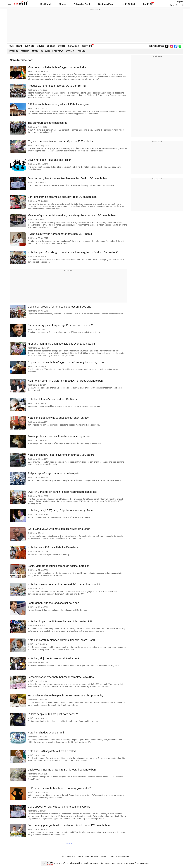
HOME (11, 46)
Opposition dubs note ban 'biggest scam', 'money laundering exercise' (68, 362)
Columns (45, 51)
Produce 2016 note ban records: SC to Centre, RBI (57, 86)
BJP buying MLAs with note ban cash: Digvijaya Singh (59, 529)
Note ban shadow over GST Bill (46, 733)
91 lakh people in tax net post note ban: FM (53, 714)
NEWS (19, 46)
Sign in (180, 2)
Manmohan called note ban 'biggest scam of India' (57, 67)
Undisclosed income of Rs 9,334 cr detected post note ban (62, 770)
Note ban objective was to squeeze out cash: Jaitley (58, 418)
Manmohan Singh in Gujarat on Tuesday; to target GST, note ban (65, 381)
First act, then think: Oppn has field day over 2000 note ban (62, 344)
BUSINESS (29, 46)
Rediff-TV (148, 4)
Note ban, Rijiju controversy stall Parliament (53, 659)
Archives (81, 51)
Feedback (116, 863)
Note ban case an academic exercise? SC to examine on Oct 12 (65, 584)
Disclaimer (88, 863)
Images (35, 51)
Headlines (13, 51)
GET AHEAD (73, 46)
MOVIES (40, 46)
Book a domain (83, 856)
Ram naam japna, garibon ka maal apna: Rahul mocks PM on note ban (69, 825)
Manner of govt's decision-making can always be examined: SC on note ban (72, 215)
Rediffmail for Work (68, 856)
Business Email (106, 4)
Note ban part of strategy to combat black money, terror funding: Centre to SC (73, 252)
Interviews (58, 51)
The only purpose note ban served (47, 123)
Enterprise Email (82, 4)
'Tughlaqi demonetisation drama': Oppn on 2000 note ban (61, 141)
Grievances (144, 863)
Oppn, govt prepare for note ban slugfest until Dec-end (59, 307)
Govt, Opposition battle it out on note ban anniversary (59, 807)
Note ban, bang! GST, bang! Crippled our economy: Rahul (60, 510)
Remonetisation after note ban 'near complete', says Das (61, 677)
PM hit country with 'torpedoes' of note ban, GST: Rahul (60, 234)
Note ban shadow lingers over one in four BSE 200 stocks (61, 455)
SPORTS (62, 46)
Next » (69, 843)
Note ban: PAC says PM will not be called (52, 751)
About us (124, 863)
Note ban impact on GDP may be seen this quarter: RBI (60, 622)
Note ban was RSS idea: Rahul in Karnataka (53, 547)
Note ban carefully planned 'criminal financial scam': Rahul (62, 640)
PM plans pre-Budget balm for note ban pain (54, 473)
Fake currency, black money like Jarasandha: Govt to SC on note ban (68, 178)
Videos (111, 856)
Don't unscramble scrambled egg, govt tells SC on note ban (62, 197)
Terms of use (134, 863)
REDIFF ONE (87, 46)
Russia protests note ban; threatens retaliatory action (59, 436)
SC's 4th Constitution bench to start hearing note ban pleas (62, 492)
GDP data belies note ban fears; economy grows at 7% (59, 788)
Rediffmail (46, 4)
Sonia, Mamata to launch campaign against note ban (59, 566)
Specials (70, 51)
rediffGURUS (128, 4)
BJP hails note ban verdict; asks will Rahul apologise (58, 104)
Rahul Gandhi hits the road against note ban (53, 603)
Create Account (176, 5)
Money (62, 4)
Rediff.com (64, 863)
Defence (25, 51)
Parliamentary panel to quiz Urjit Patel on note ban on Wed (62, 325)
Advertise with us (76, 863)
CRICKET (51, 46)
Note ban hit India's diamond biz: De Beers (52, 399)
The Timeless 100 (122, 856)
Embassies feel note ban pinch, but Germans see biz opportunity (65, 696)
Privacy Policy (98, 863)
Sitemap (108, 863)
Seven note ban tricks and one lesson (50, 160)
